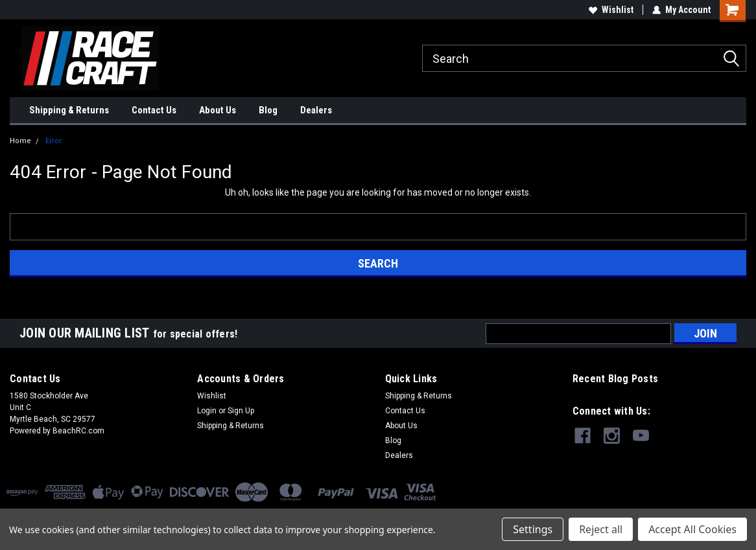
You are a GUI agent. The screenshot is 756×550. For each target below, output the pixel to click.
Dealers (316, 110)
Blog (268, 110)
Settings (533, 529)
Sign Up (241, 411)
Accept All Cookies (692, 529)
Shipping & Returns (69, 110)
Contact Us (154, 110)
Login (207, 411)
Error (53, 141)
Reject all (601, 529)
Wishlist (611, 10)
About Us (218, 110)
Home (20, 141)
